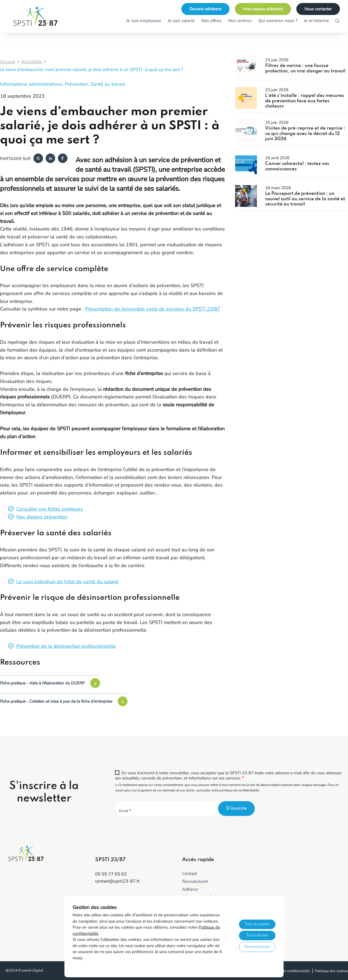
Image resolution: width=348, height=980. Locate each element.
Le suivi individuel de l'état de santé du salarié (67, 582)
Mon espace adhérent (263, 9)
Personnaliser (257, 947)
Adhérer (190, 889)
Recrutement (195, 881)
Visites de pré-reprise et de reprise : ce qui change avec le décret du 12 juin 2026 (305, 134)
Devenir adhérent (205, 9)
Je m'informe (316, 21)
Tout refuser (257, 935)
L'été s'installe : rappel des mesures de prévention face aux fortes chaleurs (305, 101)
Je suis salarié (181, 21)
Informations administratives (31, 84)
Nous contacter (318, 9)
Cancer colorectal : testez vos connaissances (297, 166)
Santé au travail (108, 84)
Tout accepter (257, 924)
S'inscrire (236, 808)
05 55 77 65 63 (111, 874)
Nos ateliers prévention (42, 517)
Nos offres (211, 21)
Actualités (32, 62)
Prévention (76, 84)
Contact (190, 874)
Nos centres (240, 21)
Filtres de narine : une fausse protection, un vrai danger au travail (305, 68)
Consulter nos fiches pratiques (50, 509)
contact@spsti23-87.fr (117, 881)
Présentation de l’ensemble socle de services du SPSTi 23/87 (153, 309)
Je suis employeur (144, 21)
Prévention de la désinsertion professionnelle (66, 646)
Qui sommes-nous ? (278, 21)
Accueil (8, 62)
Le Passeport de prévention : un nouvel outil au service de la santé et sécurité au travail (305, 199)
